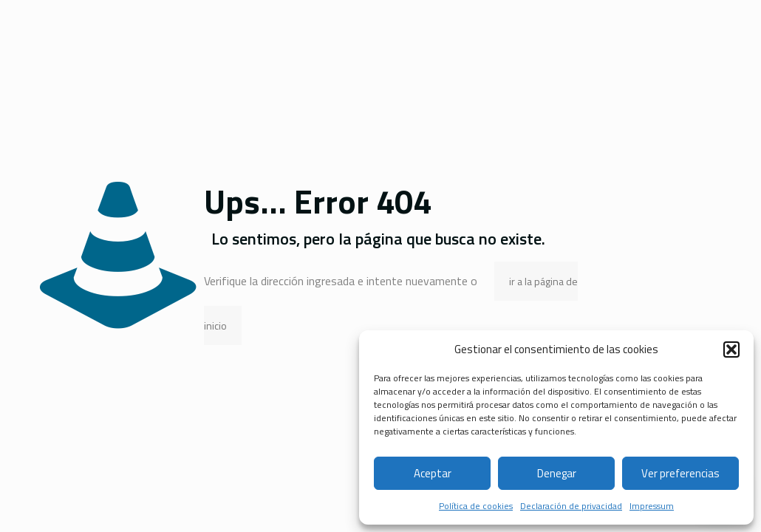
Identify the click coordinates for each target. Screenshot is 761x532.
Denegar (557, 473)
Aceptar (433, 473)
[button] (731, 349)
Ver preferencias (680, 473)
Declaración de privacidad (571, 506)
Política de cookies (476, 506)
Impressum (652, 506)
